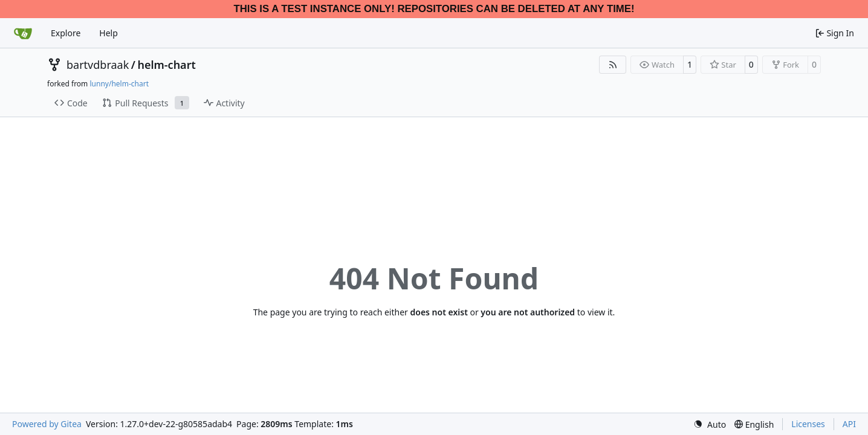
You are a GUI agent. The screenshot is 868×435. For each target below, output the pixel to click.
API (849, 424)
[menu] (710, 424)
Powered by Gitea (47, 424)
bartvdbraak (98, 65)
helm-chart (166, 65)
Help (108, 33)
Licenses (808, 424)
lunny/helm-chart (119, 84)
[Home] (23, 33)
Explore (66, 33)
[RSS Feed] (613, 65)
